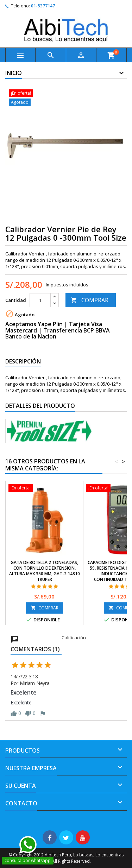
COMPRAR (90, 300)
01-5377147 (43, 6)
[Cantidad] (40, 300)
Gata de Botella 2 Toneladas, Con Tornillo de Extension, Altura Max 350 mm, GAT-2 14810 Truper (45, 571)
